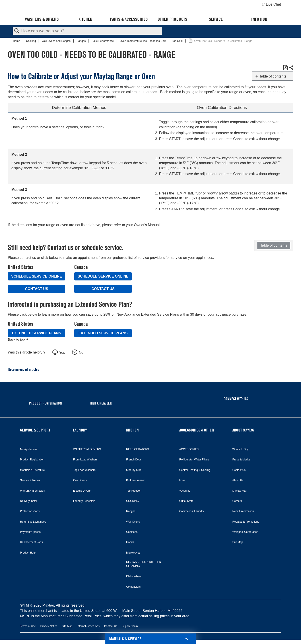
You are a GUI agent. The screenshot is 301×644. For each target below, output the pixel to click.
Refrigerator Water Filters (194, 460)
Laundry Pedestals (84, 501)
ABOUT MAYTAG (243, 430)
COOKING (133, 501)
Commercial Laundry (192, 511)
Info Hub (259, 19)
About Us (238, 480)
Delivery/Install (29, 501)
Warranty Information (33, 491)
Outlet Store (186, 501)
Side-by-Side (134, 470)
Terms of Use (28, 626)
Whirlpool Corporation (245, 532)
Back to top (16, 339)
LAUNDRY (80, 430)
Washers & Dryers (42, 19)
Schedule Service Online (36, 276)
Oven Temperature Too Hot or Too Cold (143, 41)
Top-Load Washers (84, 470)
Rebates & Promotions (246, 522)
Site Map (238, 542)
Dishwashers (134, 577)
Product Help (28, 553)
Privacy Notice (49, 626)
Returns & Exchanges (33, 522)
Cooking (31, 41)
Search (17, 31)
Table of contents (273, 76)
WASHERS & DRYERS (87, 449)
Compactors (133, 587)
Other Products (172, 19)
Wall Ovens (133, 522)
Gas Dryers (80, 480)
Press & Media (241, 460)
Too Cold (178, 41)
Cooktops (132, 532)
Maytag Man (240, 491)
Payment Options (30, 532)
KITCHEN (132, 430)
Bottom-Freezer (135, 480)
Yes (62, 353)
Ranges (81, 41)
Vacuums (185, 491)
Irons (182, 480)
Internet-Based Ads (88, 626)
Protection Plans (30, 511)
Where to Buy (240, 449)
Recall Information (243, 511)
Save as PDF (285, 68)
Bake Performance (103, 41)
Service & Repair (30, 480)
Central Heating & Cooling (195, 470)
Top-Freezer (133, 491)
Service (216, 19)
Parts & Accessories (129, 19)
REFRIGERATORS (138, 449)
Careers (237, 501)
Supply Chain (130, 626)
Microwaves (133, 553)
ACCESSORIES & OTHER (197, 430)
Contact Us (37, 289)
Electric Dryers (82, 491)
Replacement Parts (31, 542)
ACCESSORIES (189, 449)
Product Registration (32, 460)
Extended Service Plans (37, 333)
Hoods (130, 542)
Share (291, 68)
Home (17, 41)
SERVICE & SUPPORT (35, 430)
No (81, 353)
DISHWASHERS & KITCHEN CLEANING (144, 564)
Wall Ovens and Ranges (56, 41)
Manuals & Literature (32, 470)
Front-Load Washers (85, 460)
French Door (134, 460)
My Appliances (29, 449)
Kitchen (85, 19)
